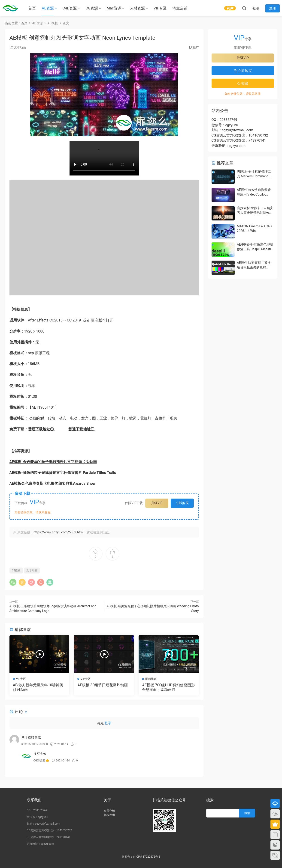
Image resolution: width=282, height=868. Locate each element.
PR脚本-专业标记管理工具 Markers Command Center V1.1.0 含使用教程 (255, 176)
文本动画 (20, 47)
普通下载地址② (82, 429)
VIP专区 (160, 8)
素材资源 (137, 8)
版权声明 (109, 815)
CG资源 (92, 8)
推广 (196, 47)
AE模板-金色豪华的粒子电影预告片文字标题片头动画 (53, 462)
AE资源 (48, 8)
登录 (108, 723)
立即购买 (182, 503)
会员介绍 (109, 811)
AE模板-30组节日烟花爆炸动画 (103, 685)
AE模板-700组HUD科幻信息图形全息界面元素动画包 (168, 687)
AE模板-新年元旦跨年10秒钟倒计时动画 (38, 687)
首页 (32, 8)
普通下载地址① (41, 429)
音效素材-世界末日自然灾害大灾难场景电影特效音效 (255, 213)
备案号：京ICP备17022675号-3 (141, 857)
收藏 (243, 83)
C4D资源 (70, 8)
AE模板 (16, 571)
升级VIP (157, 503)
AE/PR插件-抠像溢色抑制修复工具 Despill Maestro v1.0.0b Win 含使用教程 (255, 249)
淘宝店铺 (180, 8)
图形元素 (151, 679)
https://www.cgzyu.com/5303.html (58, 532)
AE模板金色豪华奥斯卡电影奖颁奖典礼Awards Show (53, 483)
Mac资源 (114, 8)
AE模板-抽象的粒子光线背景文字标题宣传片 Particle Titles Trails (63, 473)
